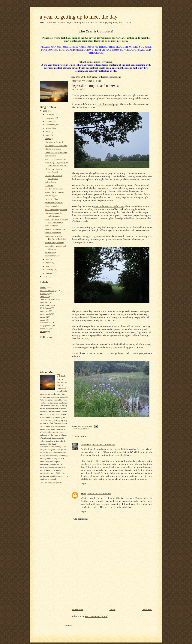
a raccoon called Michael (55, 159)
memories (44, 311)
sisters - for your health (55, 192)
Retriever (86, 444)
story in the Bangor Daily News (109, 206)
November (50, 118)
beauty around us (52, 206)
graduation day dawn (54, 203)
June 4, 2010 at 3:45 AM (99, 493)
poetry (42, 320)
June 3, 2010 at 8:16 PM (103, 444)
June (48, 135)
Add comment (80, 519)
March (49, 266)
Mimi (83, 493)
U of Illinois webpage (107, 104)
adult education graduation (56, 210)
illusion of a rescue (53, 149)
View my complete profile (51, 483)
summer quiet (51, 156)
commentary (45, 296)
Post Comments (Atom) (97, 616)
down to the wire (52, 256)
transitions (44, 329)
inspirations (45, 305)
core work (49, 185)
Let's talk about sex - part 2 (56, 229)
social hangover (52, 196)
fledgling (49, 138)
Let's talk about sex (53, 233)
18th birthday (51, 252)
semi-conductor (52, 226)
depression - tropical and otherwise (96, 86)
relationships (45, 323)
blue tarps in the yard (54, 142)
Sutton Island (51, 182)
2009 (45, 277)
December (50, 114)
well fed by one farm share (56, 145)
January (49, 273)
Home (112, 609)
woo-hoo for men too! (54, 189)
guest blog (44, 302)
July (48, 132)
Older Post (147, 609)
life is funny (45, 308)
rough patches (46, 326)
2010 (45, 111)
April (48, 263)
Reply (84, 484)
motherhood (45, 314)
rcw (63, 376)
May (48, 259)
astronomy (44, 293)
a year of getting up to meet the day (79, 17)
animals (43, 288)
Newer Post (77, 609)
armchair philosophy (48, 290)
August (49, 128)
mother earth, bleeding (54, 243)
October (49, 121)
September (50, 125)
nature (42, 317)
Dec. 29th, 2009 (84, 77)
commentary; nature (48, 299)
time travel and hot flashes (56, 152)
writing (43, 331)
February (50, 270)
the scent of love (52, 199)
